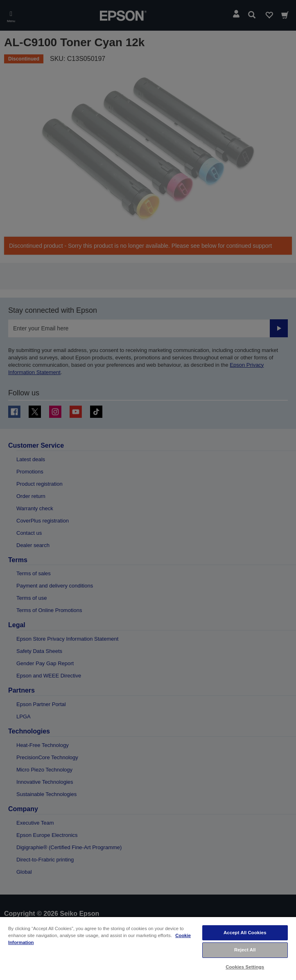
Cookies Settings (245, 967)
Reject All (245, 950)
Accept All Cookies (245, 933)
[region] (148, 948)
